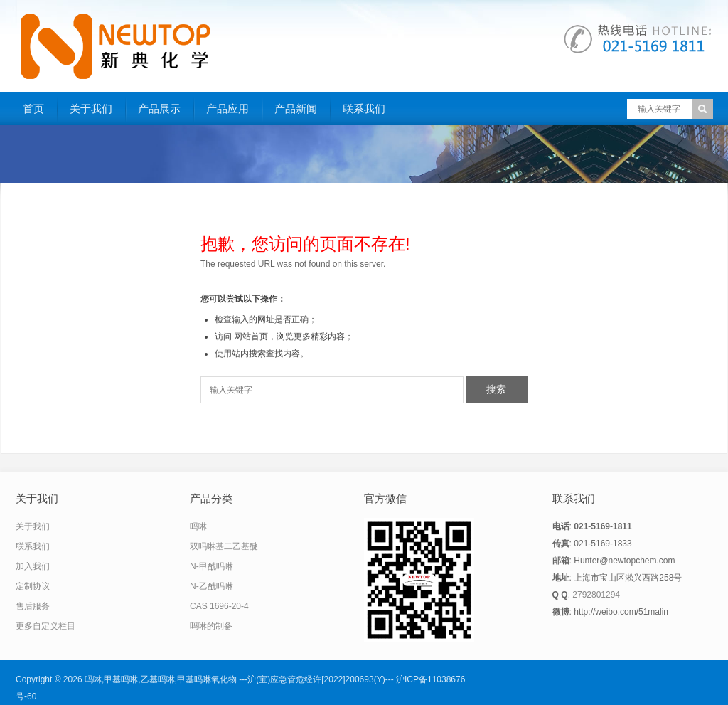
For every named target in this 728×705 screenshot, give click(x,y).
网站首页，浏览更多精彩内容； (294, 336)
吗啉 (198, 526)
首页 (33, 108)
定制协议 (33, 586)
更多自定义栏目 (45, 626)
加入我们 (33, 566)
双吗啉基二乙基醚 (224, 546)
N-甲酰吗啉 (212, 566)
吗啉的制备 (211, 626)
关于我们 (91, 108)
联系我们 (364, 108)
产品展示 (159, 108)
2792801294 (596, 595)
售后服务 (33, 606)
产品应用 (227, 108)
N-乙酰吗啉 (212, 586)
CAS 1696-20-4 (219, 606)
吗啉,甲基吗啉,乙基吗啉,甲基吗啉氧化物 (161, 679)
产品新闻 (296, 108)
